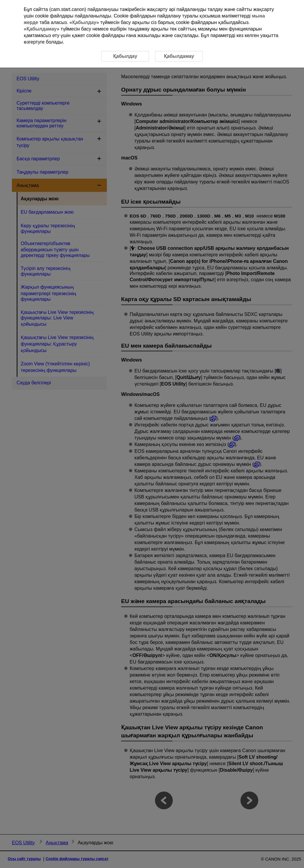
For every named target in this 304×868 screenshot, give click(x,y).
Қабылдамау (42, 29)
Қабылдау (84, 22)
